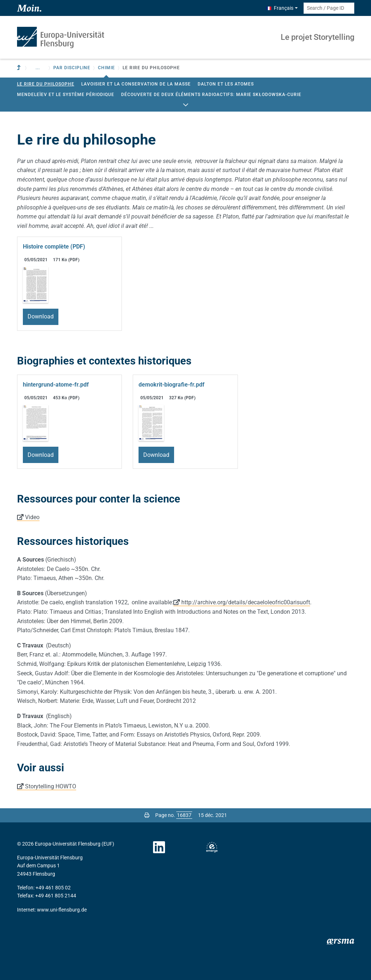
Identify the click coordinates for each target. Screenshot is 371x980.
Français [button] (280, 8)
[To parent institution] (20, 68)
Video (32, 517)
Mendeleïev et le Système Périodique (66, 95)
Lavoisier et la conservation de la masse (136, 84)
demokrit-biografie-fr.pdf (172, 385)
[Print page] (147, 815)
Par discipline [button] (72, 68)
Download (41, 316)
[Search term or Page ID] (329, 8)
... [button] (38, 68)
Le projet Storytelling (318, 37)
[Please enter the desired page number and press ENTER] (184, 815)
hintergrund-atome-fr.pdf (56, 385)
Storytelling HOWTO (51, 786)
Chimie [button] (106, 68)
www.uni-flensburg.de (62, 910)
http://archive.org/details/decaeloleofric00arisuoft (246, 602)
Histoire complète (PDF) (54, 247)
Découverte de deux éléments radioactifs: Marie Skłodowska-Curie (211, 95)
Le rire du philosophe (46, 84)
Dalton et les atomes (226, 84)
